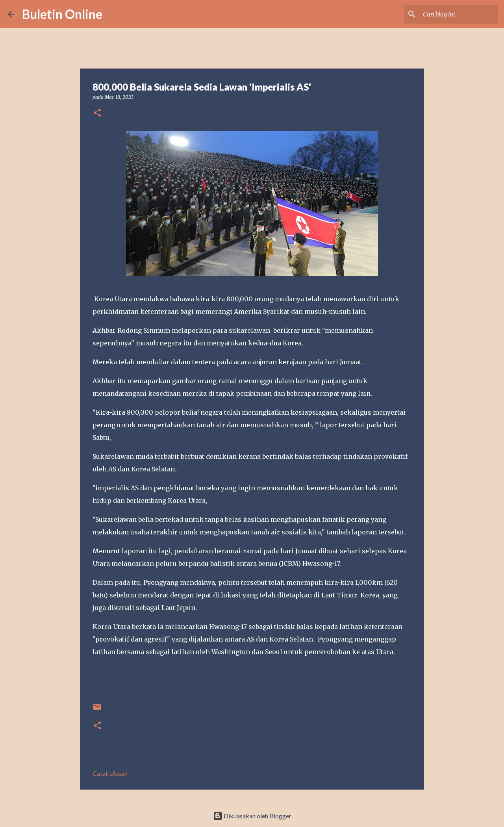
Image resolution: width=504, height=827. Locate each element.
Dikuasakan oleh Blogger (252, 816)
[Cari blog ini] (456, 14)
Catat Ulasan (110, 773)
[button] (97, 113)
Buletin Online (62, 14)
